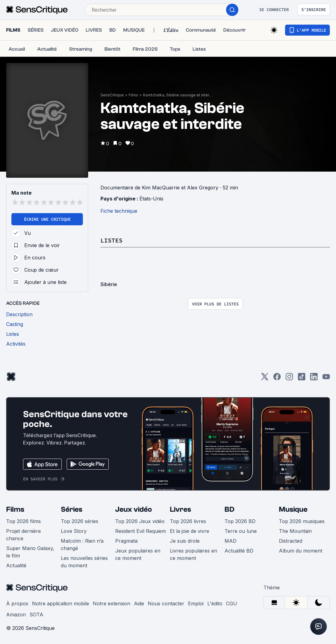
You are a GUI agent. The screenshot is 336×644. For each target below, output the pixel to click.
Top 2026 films (23, 521)
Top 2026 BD (240, 521)
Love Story (74, 531)
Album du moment (301, 551)
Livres (180, 509)
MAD (231, 541)
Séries (72, 509)
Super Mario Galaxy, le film (30, 552)
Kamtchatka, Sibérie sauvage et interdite (178, 95)
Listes (111, 240)
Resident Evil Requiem (141, 531)
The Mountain (295, 531)
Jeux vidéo (134, 509)
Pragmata (126, 541)
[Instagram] (289, 379)
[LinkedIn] (314, 379)
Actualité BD (239, 551)
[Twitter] (265, 379)
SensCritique (112, 95)
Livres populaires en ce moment (193, 554)
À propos (17, 603)
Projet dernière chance (23, 535)
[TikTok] (302, 379)
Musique (293, 509)
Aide (139, 603)
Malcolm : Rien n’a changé (82, 545)
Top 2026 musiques (302, 521)
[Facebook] (277, 379)
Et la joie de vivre (189, 531)
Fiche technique (119, 211)
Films (133, 95)
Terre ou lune (241, 531)
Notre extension (111, 603)
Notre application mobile (61, 603)
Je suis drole (185, 541)
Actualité (16, 565)
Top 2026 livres (188, 521)
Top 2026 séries (80, 521)
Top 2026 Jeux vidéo (140, 521)
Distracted (291, 541)
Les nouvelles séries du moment (84, 562)
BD (229, 509)
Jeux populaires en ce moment (138, 554)
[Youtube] (326, 379)
